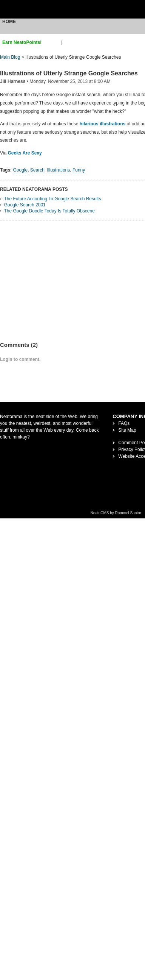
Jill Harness (13, 81)
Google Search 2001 (25, 205)
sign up (53, 42)
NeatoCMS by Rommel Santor (116, 513)
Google (20, 170)
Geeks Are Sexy (25, 153)
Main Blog (10, 57)
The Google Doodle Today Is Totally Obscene (49, 211)
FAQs (124, 423)
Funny (79, 170)
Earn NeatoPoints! (22, 42)
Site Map (127, 430)
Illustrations (59, 170)
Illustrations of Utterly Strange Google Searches (69, 73)
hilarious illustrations (103, 124)
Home (9, 22)
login (69, 42)
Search (37, 170)
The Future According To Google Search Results (52, 199)
